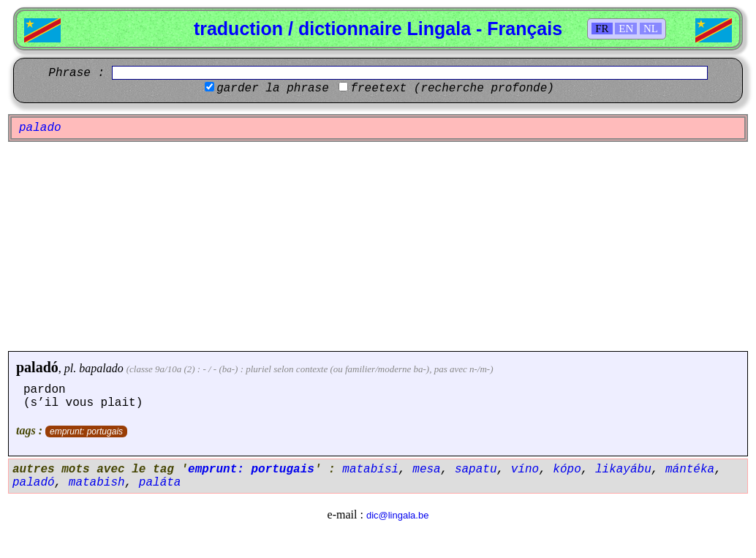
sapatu (476, 470)
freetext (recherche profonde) (452, 88)
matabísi (370, 470)
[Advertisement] (378, 246)
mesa (426, 470)
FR (602, 29)
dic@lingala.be (397, 515)
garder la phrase (273, 88)
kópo (567, 470)
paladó (37, 367)
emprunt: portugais (86, 431)
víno (525, 470)
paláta (160, 483)
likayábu (623, 470)
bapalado (101, 368)
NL (651, 29)
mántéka (690, 470)
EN (626, 29)
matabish (97, 483)
